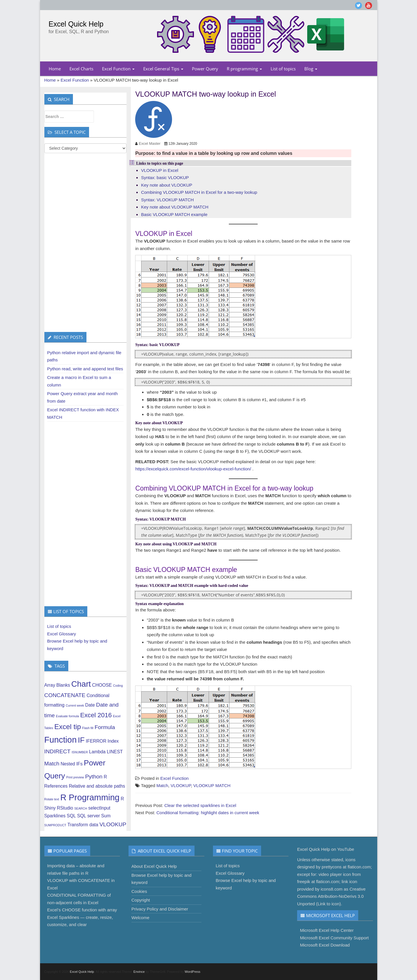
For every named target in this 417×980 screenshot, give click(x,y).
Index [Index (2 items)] (113, 741)
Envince (139, 972)
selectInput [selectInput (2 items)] (99, 808)
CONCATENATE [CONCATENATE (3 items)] (65, 695)
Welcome (140, 918)
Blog (311, 69)
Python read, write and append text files (85, 369)
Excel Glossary (62, 634)
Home (55, 69)
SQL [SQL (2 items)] (71, 816)
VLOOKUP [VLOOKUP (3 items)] (113, 824)
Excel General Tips (163, 69)
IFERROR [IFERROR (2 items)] (96, 741)
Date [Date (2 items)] (90, 705)
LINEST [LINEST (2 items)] (115, 752)
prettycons (332, 867)
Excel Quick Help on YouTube (326, 849)
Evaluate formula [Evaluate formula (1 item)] (67, 716)
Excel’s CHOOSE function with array (82, 910)
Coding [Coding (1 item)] (118, 686)
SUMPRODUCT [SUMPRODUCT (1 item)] (55, 825)
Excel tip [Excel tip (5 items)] (67, 727)
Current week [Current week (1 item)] (75, 705)
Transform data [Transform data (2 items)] (83, 825)
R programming (244, 69)
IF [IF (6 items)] (81, 740)
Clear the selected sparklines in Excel (200, 805)
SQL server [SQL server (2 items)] (88, 816)
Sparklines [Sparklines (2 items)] (55, 816)
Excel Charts (81, 69)
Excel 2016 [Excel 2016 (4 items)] (96, 715)
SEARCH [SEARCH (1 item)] (81, 808)
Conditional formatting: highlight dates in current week (208, 813)
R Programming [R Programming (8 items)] (90, 797)
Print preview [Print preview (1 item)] (75, 777)
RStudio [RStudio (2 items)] (65, 808)
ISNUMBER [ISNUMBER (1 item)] (80, 752)
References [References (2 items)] (56, 786)
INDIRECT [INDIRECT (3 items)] (57, 751)
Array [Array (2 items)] (50, 685)
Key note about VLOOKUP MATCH (175, 207)
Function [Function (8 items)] (61, 740)
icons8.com (332, 889)
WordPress (193, 972)
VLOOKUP (181, 785)
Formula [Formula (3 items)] (105, 727)
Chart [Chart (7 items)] (81, 684)
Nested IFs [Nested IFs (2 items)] (72, 764)
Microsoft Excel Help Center (327, 930)
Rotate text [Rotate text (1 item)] (52, 799)
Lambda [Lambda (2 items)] (97, 752)
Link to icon (329, 904)
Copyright (141, 900)
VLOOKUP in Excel (160, 170)
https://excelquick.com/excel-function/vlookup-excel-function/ (193, 469)
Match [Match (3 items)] (52, 764)
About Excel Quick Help (154, 866)
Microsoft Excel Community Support (334, 938)
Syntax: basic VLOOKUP (165, 178)
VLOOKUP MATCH (212, 785)
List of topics (283, 69)
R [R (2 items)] (105, 777)
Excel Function (118, 69)
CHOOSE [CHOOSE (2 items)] (102, 685)
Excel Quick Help (76, 24)
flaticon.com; (360, 867)
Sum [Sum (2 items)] (106, 816)
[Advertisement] (86, 243)
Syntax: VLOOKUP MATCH (167, 200)
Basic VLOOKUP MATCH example (174, 214)
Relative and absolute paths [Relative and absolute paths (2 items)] (97, 786)
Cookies (139, 891)
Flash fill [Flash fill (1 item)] (88, 728)
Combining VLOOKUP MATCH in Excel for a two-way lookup (199, 192)
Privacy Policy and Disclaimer (160, 909)
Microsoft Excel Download (325, 945)
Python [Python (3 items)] (94, 777)
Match (162, 785)
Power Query (205, 69)
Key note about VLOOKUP (167, 185)
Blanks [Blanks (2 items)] (63, 685)
